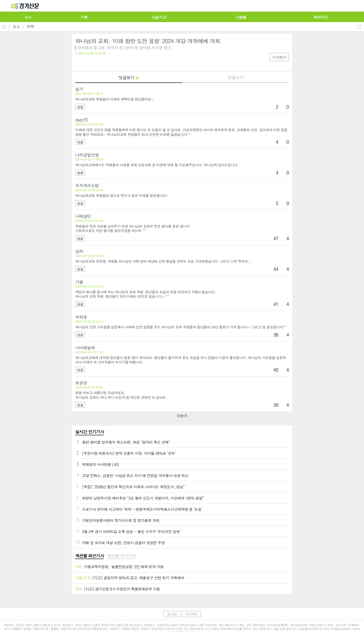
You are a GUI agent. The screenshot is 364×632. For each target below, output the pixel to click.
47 (276, 238)
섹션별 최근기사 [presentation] (89, 556)
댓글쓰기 (235, 77)
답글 (80, 107)
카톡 (98, 63)
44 (276, 269)
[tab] (89, 556)
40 (276, 370)
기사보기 (279, 57)
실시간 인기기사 (89, 432)
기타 (107, 63)
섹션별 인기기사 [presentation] (121, 556)
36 (276, 335)
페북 (79, 63)
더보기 (182, 416)
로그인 (172, 614)
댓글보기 (128, 77)
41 (276, 304)
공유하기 (359, 27)
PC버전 (192, 614)
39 (276, 405)
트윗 (89, 63)
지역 (30, 26)
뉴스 (16, 26)
